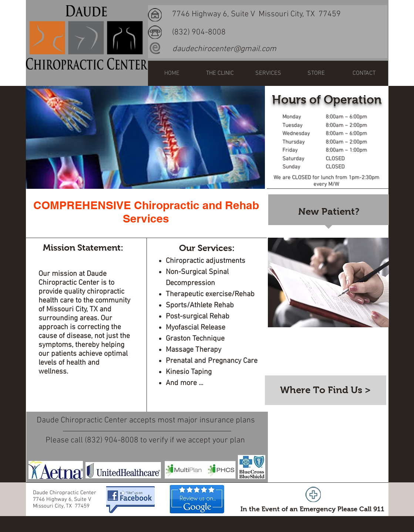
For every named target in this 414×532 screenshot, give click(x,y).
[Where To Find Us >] (326, 390)
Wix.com (248, 529)
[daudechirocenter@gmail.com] (225, 49)
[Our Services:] (207, 248)
